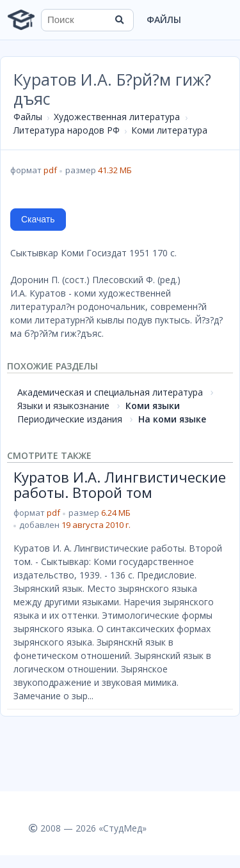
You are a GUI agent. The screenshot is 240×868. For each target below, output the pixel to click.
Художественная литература (117, 117)
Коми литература (169, 130)
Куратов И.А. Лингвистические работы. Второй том (120, 484)
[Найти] (120, 20)
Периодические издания (70, 419)
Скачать (38, 219)
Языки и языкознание (63, 406)
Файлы (164, 19)
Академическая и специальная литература (110, 392)
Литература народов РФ (67, 130)
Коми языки (153, 406)
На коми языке (172, 419)
